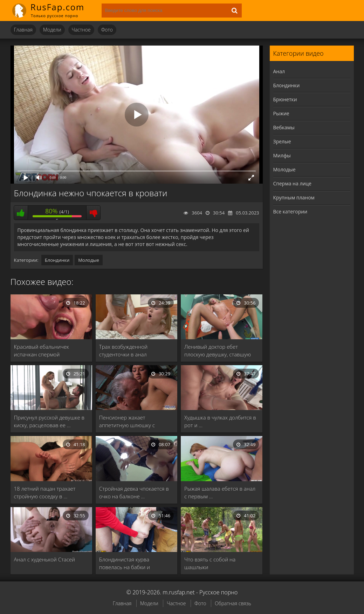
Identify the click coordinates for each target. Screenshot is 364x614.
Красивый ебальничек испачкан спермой (42, 350)
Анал (279, 71)
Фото (107, 30)
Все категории (290, 212)
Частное (81, 30)
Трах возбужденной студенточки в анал (123, 350)
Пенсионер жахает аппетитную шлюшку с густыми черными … (127, 421)
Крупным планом (294, 197)
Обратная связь (233, 603)
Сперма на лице (292, 183)
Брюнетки (285, 99)
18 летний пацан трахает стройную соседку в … (45, 492)
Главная (23, 30)
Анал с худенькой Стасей (45, 559)
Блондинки (57, 260)
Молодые (89, 260)
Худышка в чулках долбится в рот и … (220, 421)
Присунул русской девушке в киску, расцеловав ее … (49, 421)
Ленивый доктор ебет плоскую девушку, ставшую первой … (218, 351)
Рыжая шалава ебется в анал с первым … (220, 492)
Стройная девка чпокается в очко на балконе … (134, 492)
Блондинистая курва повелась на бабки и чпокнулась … (125, 563)
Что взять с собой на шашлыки (210, 563)
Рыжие (281, 113)
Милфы (282, 155)
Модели (52, 30)
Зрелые (282, 141)
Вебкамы (284, 127)
